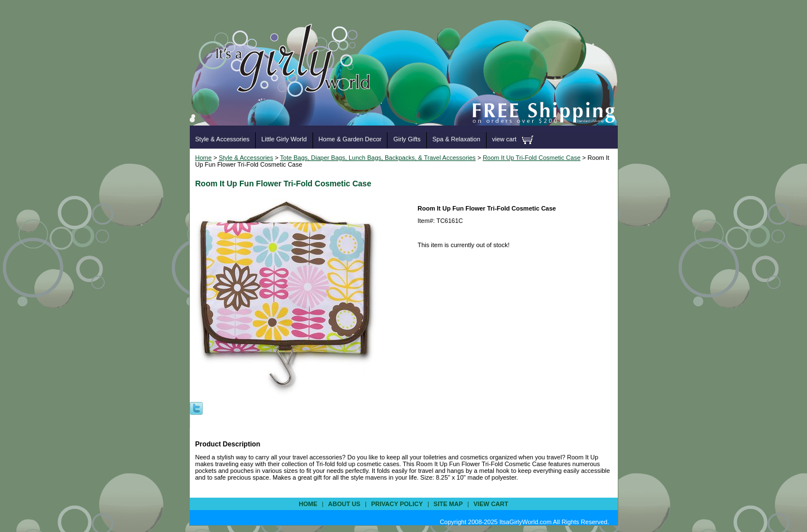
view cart (504, 139)
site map (448, 504)
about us (344, 504)
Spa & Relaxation (456, 139)
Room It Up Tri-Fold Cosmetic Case (532, 158)
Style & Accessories (223, 139)
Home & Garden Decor (350, 139)
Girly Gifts (407, 139)
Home (204, 158)
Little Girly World (284, 139)
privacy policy (397, 504)
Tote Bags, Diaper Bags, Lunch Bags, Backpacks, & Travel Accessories (378, 158)
